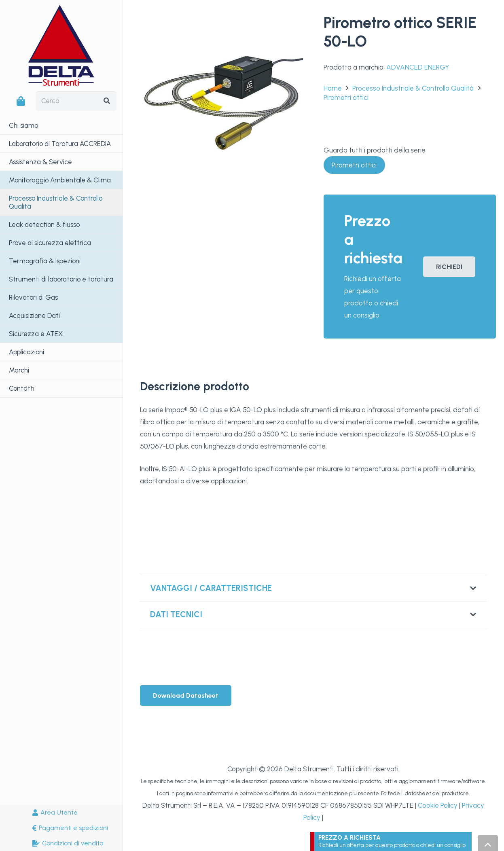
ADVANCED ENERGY (418, 67)
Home (333, 88)
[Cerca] (76, 101)
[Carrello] (21, 101)
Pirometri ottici (346, 97)
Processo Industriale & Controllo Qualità (413, 88)
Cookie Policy (438, 805)
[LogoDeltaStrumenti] (61, 45)
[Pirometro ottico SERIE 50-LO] (222, 20)
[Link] (393, 841)
